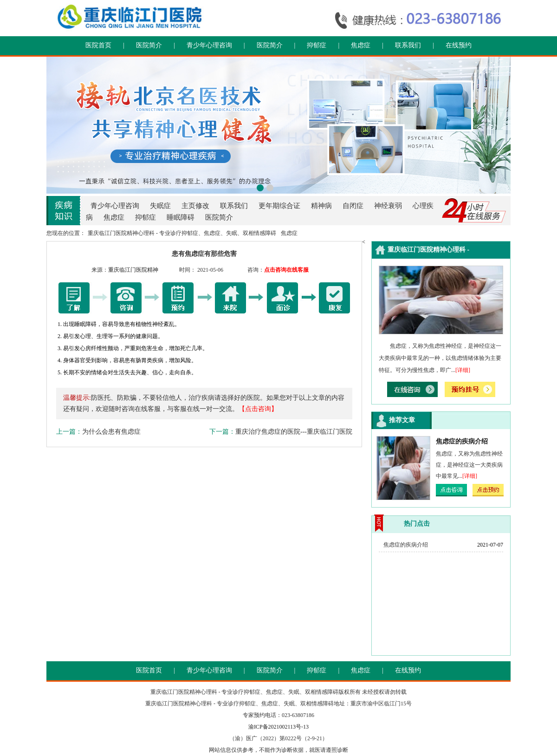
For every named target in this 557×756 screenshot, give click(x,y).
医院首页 (98, 45)
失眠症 (160, 206)
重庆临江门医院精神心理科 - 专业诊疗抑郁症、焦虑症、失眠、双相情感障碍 (182, 233)
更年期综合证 (279, 206)
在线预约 (459, 45)
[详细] (463, 370)
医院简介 (149, 45)
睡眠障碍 (181, 217)
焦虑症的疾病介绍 (462, 441)
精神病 (321, 206)
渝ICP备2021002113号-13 (278, 727)
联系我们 (408, 45)
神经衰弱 (388, 206)
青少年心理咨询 (209, 45)
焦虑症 (361, 45)
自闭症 (353, 206)
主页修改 (195, 206)
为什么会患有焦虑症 (111, 432)
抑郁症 (317, 45)
